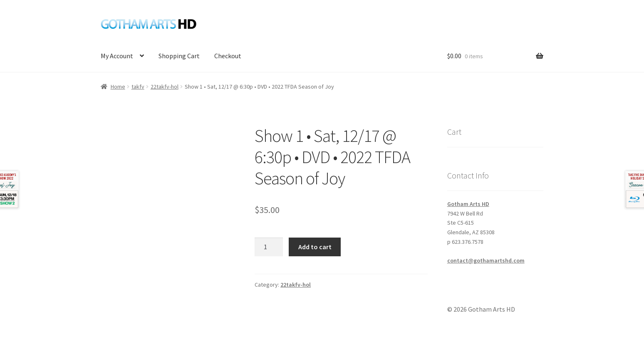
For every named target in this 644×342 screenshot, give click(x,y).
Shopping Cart (179, 56)
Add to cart (315, 247)
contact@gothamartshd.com (486, 260)
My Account (117, 56)
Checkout (228, 56)
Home (118, 87)
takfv (138, 87)
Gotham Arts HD (468, 204)
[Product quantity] (269, 247)
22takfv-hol (165, 87)
